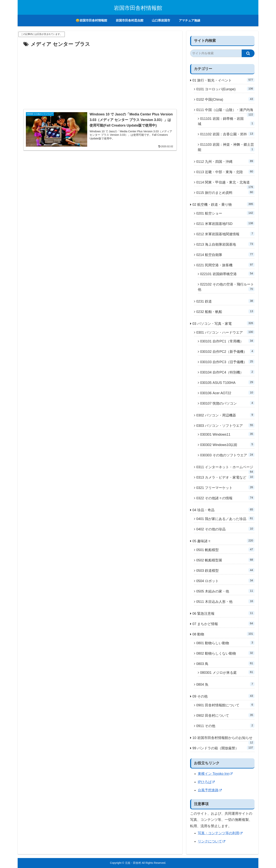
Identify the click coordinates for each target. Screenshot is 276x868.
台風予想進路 (210, 790)
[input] (216, 53)
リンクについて (212, 841)
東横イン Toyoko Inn (215, 774)
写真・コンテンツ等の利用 (220, 833)
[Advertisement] (100, 77)
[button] (248, 53)
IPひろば (206, 782)
